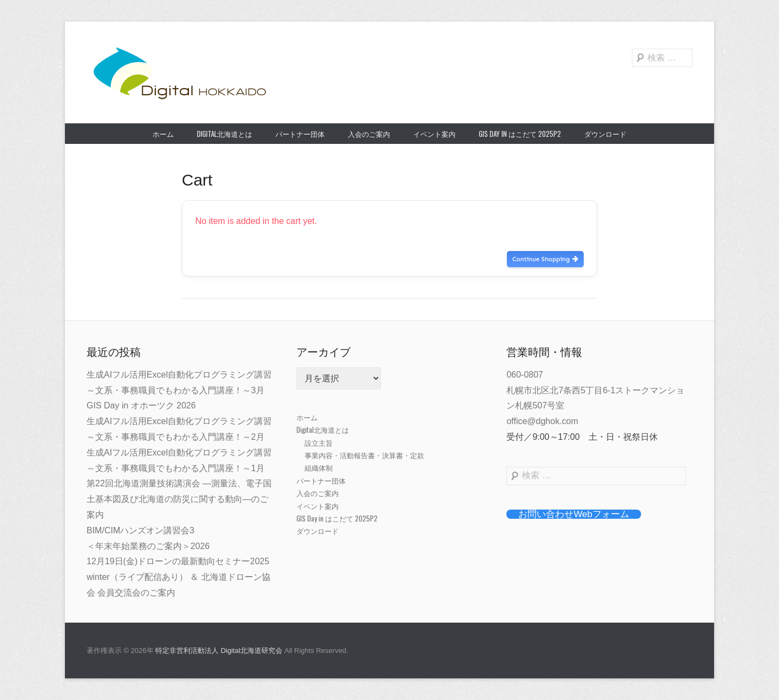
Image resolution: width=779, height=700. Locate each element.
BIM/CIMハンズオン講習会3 (140, 530)
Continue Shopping (545, 259)
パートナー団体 (300, 134)
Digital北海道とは (225, 134)
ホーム (163, 134)
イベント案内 (434, 134)
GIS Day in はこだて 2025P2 (520, 134)
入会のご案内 (369, 134)
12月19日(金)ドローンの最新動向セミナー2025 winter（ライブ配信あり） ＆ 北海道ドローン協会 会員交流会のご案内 (179, 577)
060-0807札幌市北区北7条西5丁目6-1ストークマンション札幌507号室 (595, 390)
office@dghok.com (542, 421)
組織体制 (319, 467)
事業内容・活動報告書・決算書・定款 (364, 455)
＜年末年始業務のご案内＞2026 (148, 546)
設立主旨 (319, 443)
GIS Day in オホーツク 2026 (141, 405)
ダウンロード (605, 134)
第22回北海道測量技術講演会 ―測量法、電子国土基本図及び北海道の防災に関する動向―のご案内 (179, 499)
